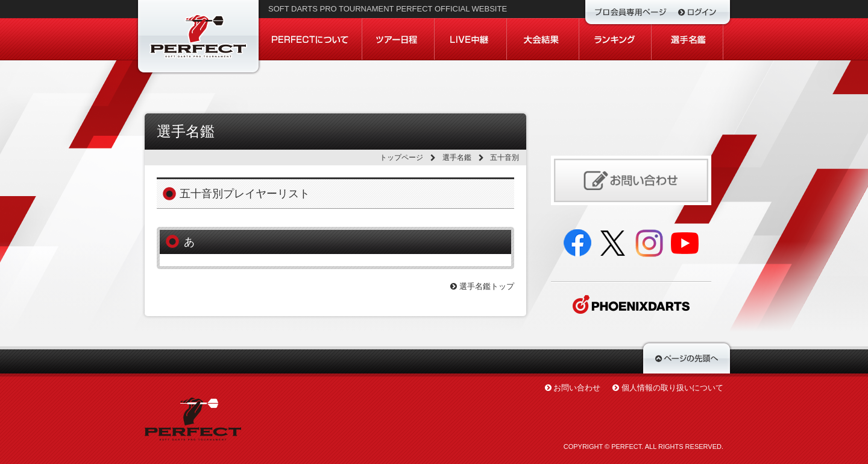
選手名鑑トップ (482, 286)
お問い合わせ (577, 388)
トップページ (401, 157)
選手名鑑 (457, 157)
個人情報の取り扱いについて (672, 388)
